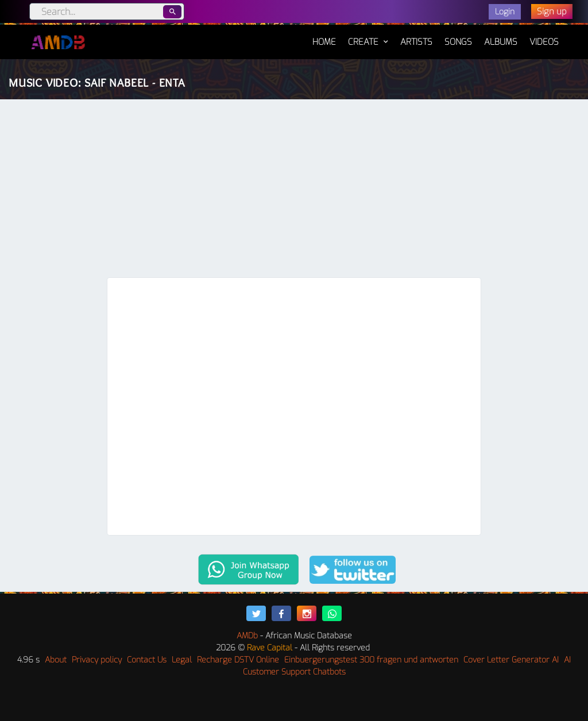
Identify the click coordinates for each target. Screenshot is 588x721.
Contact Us (147, 660)
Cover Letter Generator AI (511, 660)
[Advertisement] (294, 191)
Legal (182, 660)
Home (324, 36)
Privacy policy (97, 660)
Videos (544, 42)
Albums (501, 42)
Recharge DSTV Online (238, 660)
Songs (458, 42)
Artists (416, 42)
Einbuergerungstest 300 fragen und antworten (371, 660)
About (56, 660)
